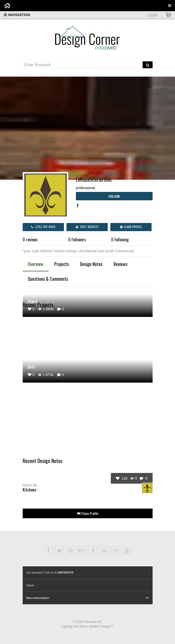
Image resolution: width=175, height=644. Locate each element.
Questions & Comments (48, 279)
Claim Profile (131, 227)
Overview (36, 264)
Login (153, 15)
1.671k (46, 375)
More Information (38, 598)
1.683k (46, 309)
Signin (30, 585)
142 (122, 478)
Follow (114, 196)
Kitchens (30, 490)
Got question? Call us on (50, 572)
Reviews (120, 264)
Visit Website (87, 227)
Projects (62, 264)
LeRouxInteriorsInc (94, 179)
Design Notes (91, 264)
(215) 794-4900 (43, 227)
